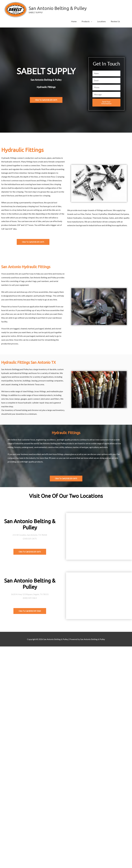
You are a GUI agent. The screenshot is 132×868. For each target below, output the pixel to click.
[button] (87, 21)
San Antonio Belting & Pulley (58, 8)
